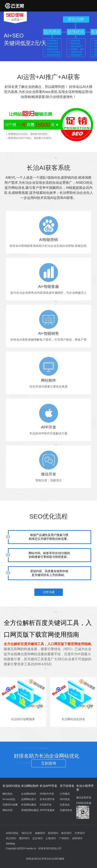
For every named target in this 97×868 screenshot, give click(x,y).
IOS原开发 (46, 805)
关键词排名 (66, 810)
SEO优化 (65, 799)
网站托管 (8, 810)
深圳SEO (77, 838)
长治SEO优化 (12, 786)
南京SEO (66, 833)
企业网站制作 (29, 794)
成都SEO (40, 833)
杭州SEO (53, 833)
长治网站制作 (30, 786)
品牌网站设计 (29, 799)
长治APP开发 (48, 786)
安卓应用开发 (47, 799)
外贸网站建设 (29, 805)
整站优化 (8, 794)
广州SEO (64, 838)
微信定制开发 (84, 798)
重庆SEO (24, 838)
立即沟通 (49, 592)
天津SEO (80, 833)
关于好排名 (67, 786)
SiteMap (10, 844)
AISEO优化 (12, 833)
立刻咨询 (49, 763)
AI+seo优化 (9, 799)
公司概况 (65, 794)
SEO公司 (27, 833)
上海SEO (51, 838)
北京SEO (37, 838)
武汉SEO (11, 838)
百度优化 (65, 805)
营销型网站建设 (30, 810)
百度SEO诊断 (10, 805)
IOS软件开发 (47, 794)
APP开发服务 (47, 810)
